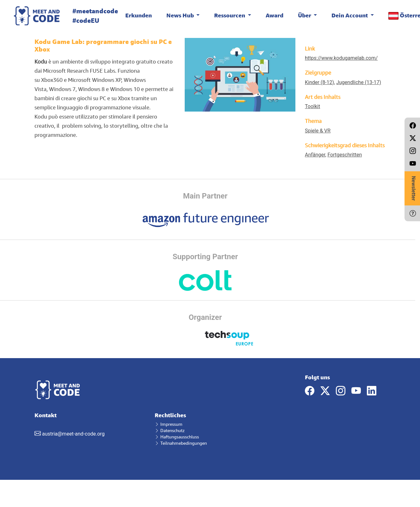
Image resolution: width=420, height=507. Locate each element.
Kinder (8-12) (319, 82)
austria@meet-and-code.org (73, 434)
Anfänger (315, 155)
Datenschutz (170, 430)
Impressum (169, 424)
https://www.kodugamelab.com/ (341, 58)
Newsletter (414, 188)
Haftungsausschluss (177, 437)
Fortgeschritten (345, 155)
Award (275, 15)
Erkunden (139, 15)
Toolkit (312, 106)
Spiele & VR (318, 131)
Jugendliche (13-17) (359, 82)
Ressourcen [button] (230, 15)
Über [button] (305, 15)
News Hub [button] (181, 15)
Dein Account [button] (350, 15)
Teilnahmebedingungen (181, 443)
